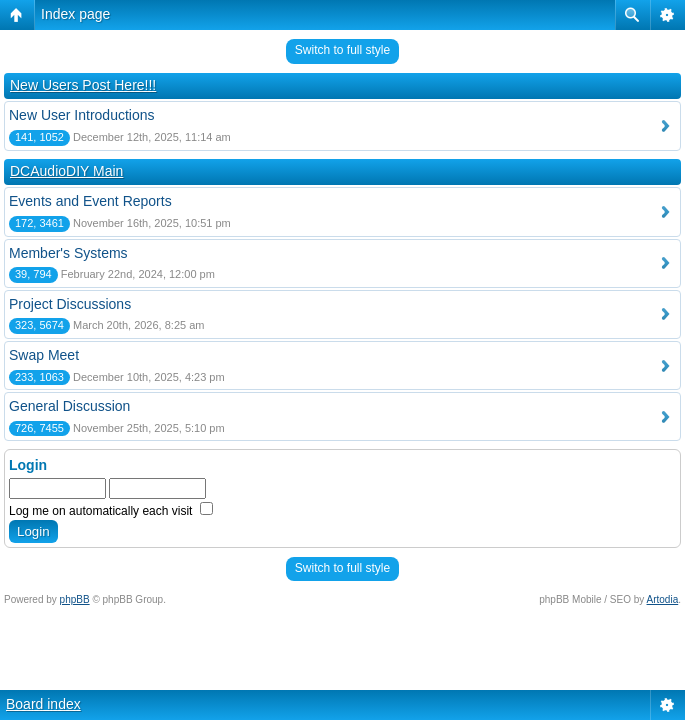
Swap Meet (44, 355)
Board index (43, 704)
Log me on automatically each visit (111, 511)
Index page (75, 14)
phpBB (75, 599)
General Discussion (69, 406)
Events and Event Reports (90, 201)
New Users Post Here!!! (83, 85)
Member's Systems (68, 253)
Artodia (663, 599)
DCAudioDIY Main (66, 171)
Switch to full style (342, 50)
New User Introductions (82, 115)
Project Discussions (70, 304)
